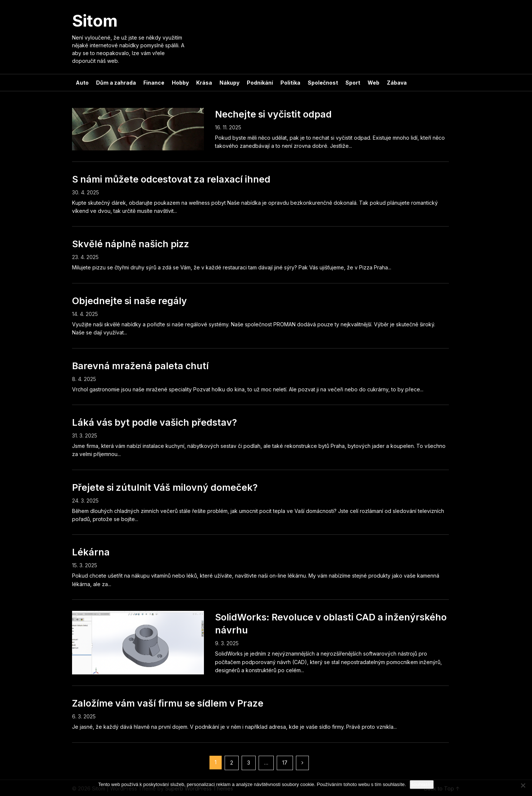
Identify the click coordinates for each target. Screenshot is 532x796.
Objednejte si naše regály (129, 301)
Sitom (95, 21)
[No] (523, 785)
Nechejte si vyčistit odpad (273, 114)
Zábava (397, 83)
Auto (82, 83)
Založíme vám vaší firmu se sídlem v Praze (168, 703)
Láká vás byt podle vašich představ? (154, 422)
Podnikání (260, 83)
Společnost (323, 83)
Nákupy (229, 83)
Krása (204, 83)
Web (374, 83)
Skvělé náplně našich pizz (131, 244)
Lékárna (91, 552)
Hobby (180, 83)
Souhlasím (422, 784)
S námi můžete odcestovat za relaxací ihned (171, 179)
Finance (154, 83)
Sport (353, 83)
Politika (290, 83)
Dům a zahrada (116, 83)
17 (285, 763)
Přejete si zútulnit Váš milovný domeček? (165, 487)
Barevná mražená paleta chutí (140, 366)
